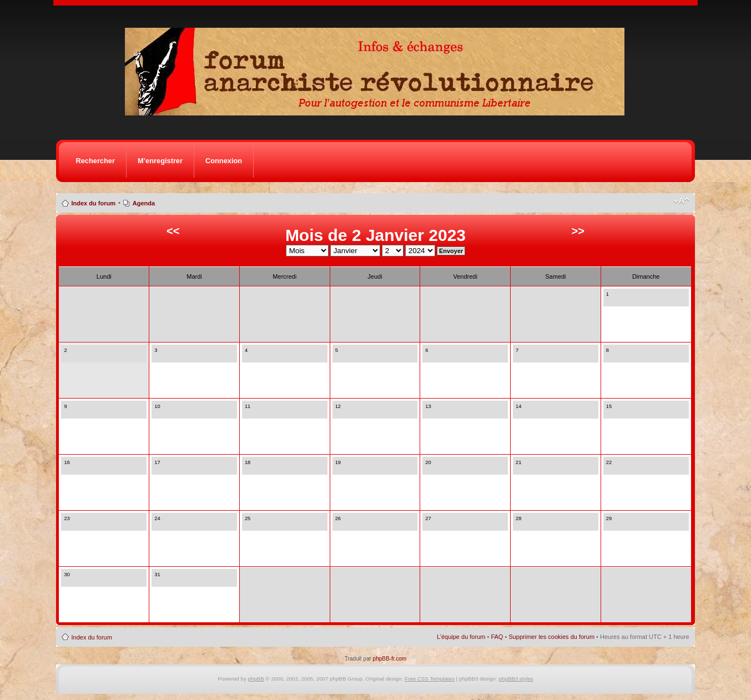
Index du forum (93, 203)
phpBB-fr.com (390, 659)
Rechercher (95, 161)
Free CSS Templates (430, 679)
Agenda (144, 203)
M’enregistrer (160, 161)
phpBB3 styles (516, 679)
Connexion (224, 161)
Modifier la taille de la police (681, 201)
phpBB (256, 679)
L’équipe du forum (461, 637)
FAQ (497, 637)
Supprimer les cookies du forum (551, 637)
